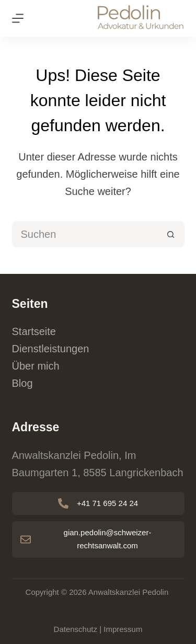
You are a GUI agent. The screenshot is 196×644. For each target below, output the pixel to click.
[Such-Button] (171, 234)
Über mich (36, 366)
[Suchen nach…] (85, 234)
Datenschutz (76, 629)
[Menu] (18, 18)
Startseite (34, 331)
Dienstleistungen (51, 349)
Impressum (123, 629)
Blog (22, 383)
